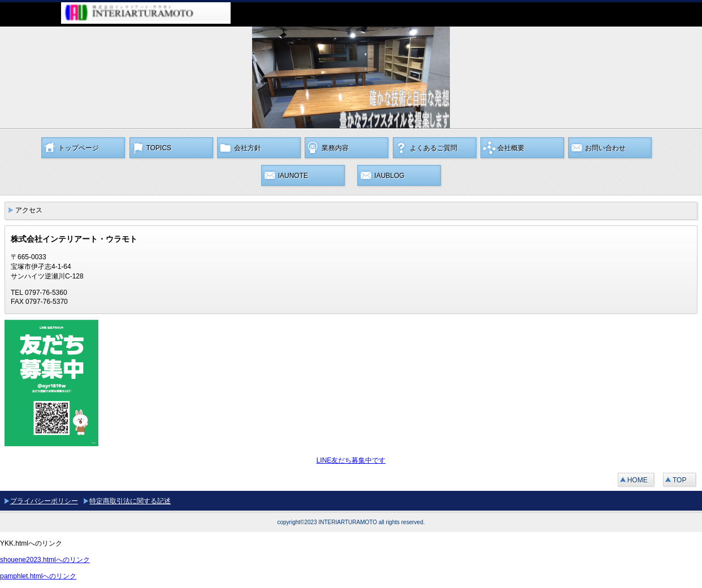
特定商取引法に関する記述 (130, 501)
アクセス (29, 210)
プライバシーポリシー (44, 501)
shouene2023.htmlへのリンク (45, 560)
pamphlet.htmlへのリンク (38, 576)
